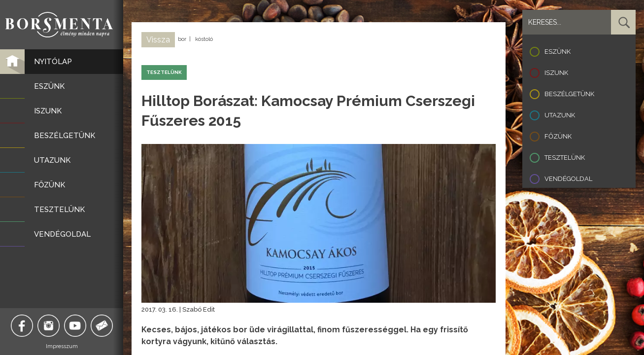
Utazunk (560, 115)
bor (182, 39)
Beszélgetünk (569, 94)
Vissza (158, 40)
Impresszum (62, 346)
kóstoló (204, 39)
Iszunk (556, 73)
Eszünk (558, 52)
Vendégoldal (568, 179)
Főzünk (558, 136)
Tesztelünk (565, 158)
